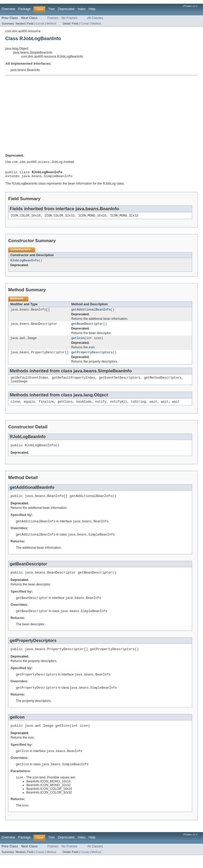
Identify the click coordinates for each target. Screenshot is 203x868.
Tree (51, 9)
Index (82, 9)
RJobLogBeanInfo (24, 263)
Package (24, 9)
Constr (40, 24)
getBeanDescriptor (87, 328)
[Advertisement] (101, 115)
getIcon (78, 342)
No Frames (70, 18)
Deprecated (66, 9)
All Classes (95, 18)
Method (51, 24)
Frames (53, 18)
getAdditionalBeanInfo (91, 313)
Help (92, 9)
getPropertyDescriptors (92, 357)
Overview (8, 9)
